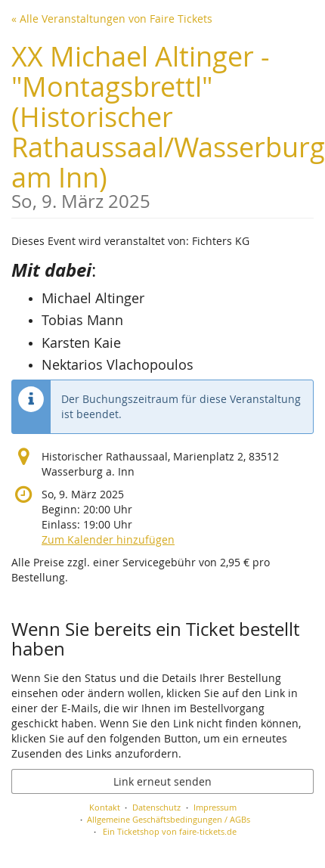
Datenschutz (156, 807)
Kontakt (105, 807)
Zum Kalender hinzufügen (108, 539)
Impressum (215, 807)
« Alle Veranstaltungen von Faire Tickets (112, 19)
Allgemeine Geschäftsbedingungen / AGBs (169, 819)
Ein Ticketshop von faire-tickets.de (170, 831)
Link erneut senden (162, 781)
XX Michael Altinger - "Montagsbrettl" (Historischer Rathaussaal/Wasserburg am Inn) (168, 124)
